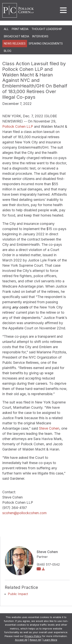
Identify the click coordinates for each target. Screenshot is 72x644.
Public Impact (18, 594)
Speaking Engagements (46, 43)
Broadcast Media (17, 36)
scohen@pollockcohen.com (24, 513)
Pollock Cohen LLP (18, 126)
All (6, 29)
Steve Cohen (49, 428)
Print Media (20, 29)
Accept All (21, 640)
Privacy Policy (33, 636)
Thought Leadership (47, 29)
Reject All (35, 640)
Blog (8, 51)
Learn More (50, 640)
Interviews (40, 36)
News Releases (15, 43)
